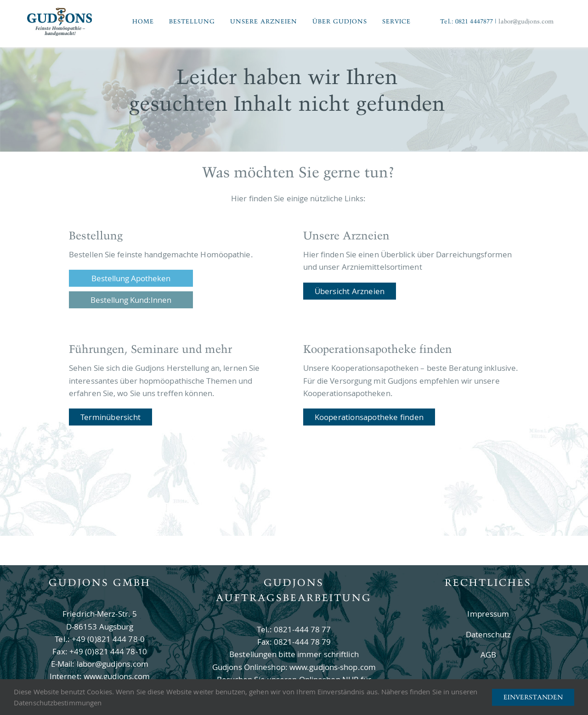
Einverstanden (533, 697)
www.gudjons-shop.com (333, 667)
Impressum (488, 614)
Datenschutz (488, 634)
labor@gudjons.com (526, 21)
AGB (488, 655)
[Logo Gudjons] (60, 10)
